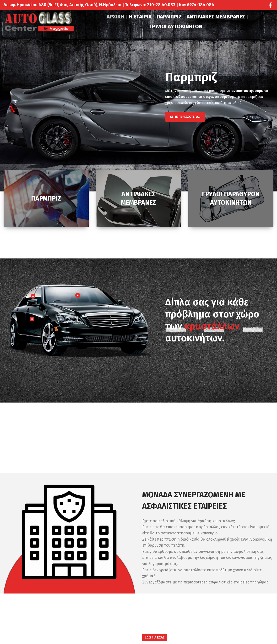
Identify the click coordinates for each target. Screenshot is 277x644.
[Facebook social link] (270, 5)
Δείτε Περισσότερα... (185, 117)
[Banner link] (46, 198)
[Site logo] (39, 22)
